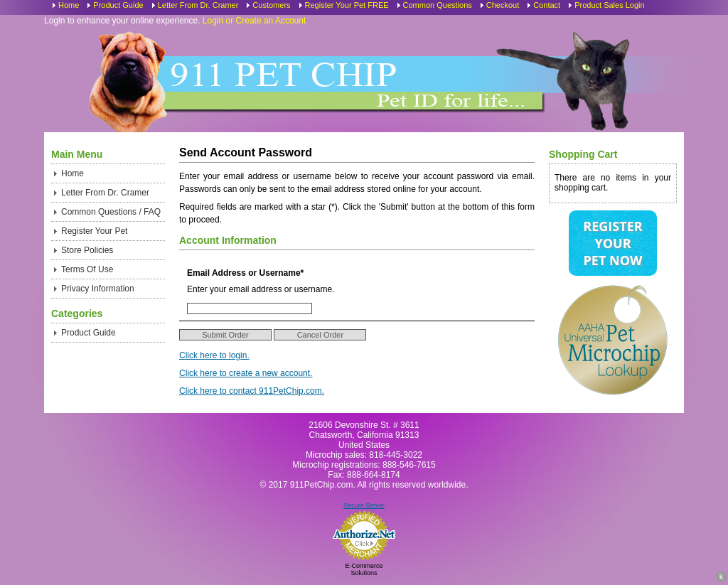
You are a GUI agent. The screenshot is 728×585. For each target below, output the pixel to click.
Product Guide (118, 5)
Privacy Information (98, 289)
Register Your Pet (94, 231)
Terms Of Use (87, 269)
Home (69, 5)
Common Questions (438, 5)
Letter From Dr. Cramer (198, 5)
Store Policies (87, 250)
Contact (547, 5)
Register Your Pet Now (612, 243)
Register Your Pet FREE (347, 5)
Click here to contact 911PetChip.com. (252, 391)
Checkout (503, 5)
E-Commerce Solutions (364, 569)
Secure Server (364, 505)
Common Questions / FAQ (111, 212)
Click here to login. (214, 355)
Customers (271, 5)
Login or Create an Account (254, 21)
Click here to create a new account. (246, 373)
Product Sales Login (609, 5)
